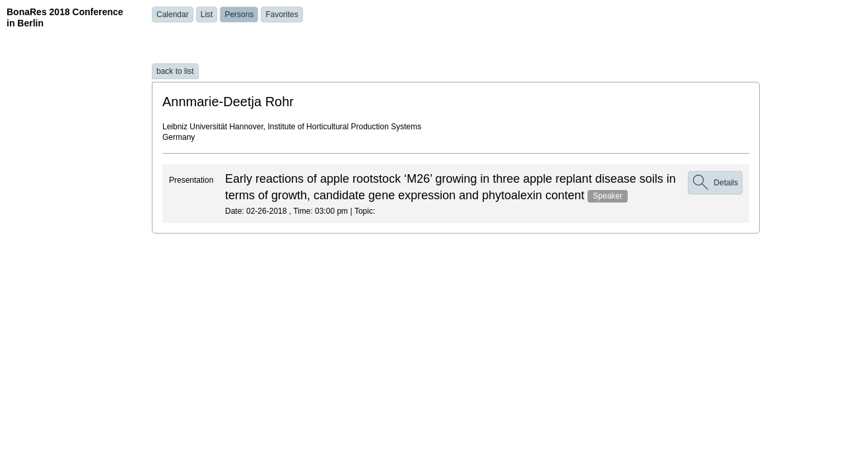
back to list (175, 71)
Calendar (173, 15)
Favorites (282, 15)
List (207, 15)
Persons (239, 15)
